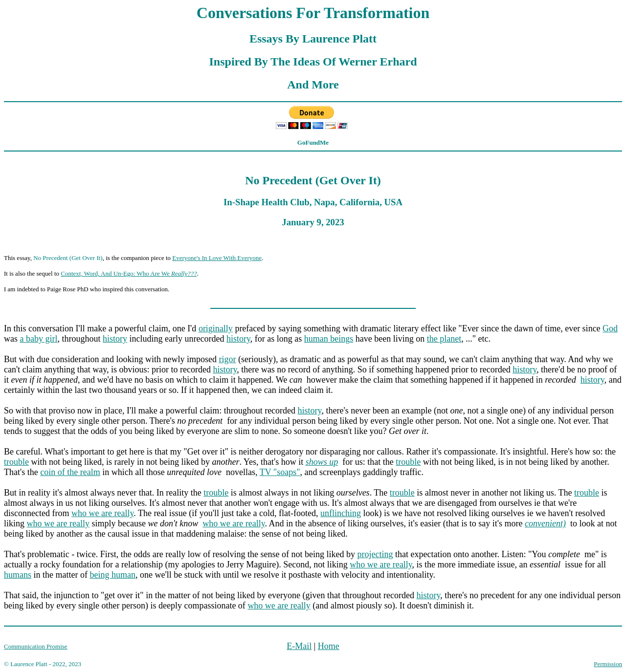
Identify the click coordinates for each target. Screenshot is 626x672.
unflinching (341, 513)
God (610, 328)
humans (18, 575)
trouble (16, 462)
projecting (375, 554)
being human (112, 575)
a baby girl (39, 339)
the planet (444, 339)
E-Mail (299, 646)
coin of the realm (70, 472)
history (115, 339)
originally (216, 328)
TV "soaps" (280, 472)
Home (329, 646)
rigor (227, 359)
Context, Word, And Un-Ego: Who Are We (129, 273)
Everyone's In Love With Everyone (217, 258)
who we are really (102, 513)
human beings (329, 339)
